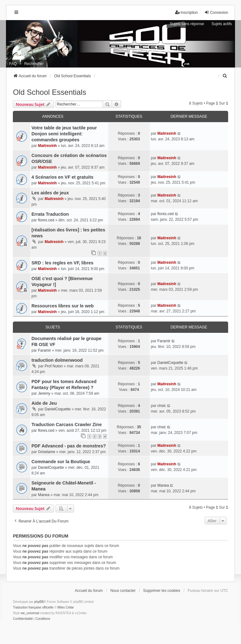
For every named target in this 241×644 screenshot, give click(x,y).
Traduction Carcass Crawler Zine (67, 425)
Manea (44, 495)
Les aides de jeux (50, 193)
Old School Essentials (49, 92)
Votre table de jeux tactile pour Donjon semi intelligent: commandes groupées (64, 134)
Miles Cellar (66, 607)
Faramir (44, 350)
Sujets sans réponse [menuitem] (187, 24)
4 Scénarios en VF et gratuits (62, 177)
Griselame (47, 452)
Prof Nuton (54, 366)
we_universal (30, 613)
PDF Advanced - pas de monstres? (69, 446)
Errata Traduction (50, 214)
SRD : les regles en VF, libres (62, 263)
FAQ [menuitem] (13, 64)
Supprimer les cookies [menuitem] (162, 591)
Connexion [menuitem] (216, 12)
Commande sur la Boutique (61, 462)
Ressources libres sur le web (62, 306)
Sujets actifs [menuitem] (222, 24)
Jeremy (44, 393)
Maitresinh (47, 146)
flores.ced (46, 220)
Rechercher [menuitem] (34, 64)
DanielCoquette (170, 363)
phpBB (39, 602)
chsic (161, 406)
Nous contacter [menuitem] (123, 591)
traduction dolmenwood (57, 360)
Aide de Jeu (44, 403)
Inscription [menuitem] (187, 12)
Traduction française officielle (33, 607)
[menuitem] (225, 76)
